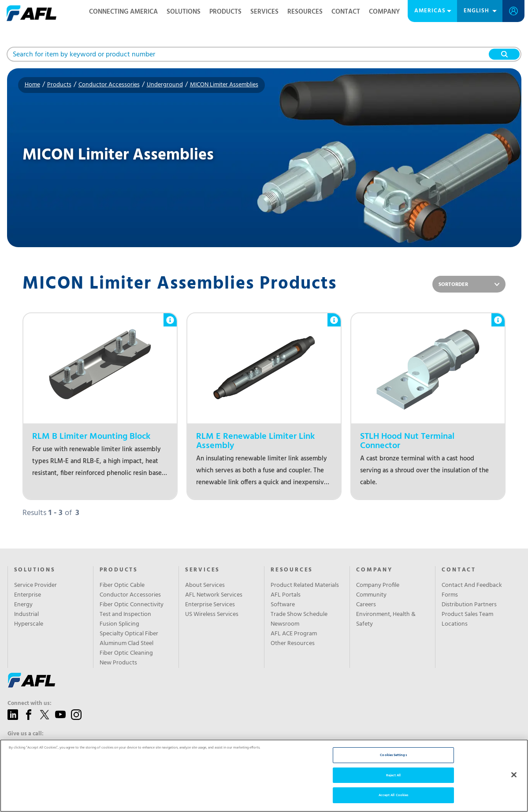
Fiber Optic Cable (122, 586)
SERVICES (203, 570)
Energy (23, 605)
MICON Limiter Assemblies (224, 85)
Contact (346, 12)
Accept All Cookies (393, 795)
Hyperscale (29, 624)
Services (264, 12)
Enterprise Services (210, 605)
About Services (205, 586)
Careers (366, 605)
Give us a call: (26, 734)
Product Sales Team (467, 615)
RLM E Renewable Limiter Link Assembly (255, 441)
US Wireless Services (212, 615)
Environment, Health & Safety (386, 619)
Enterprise (28, 595)
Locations (455, 624)
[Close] (514, 775)
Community (371, 595)
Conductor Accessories (109, 85)
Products (225, 12)
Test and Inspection (125, 615)
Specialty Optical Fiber (129, 634)
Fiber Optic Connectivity (132, 605)
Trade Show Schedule (299, 615)
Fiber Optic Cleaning (126, 653)
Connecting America (123, 12)
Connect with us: (30, 704)
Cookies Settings (393, 755)
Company (384, 12)
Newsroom (285, 624)
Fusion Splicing (119, 624)
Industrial (26, 615)
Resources (305, 12)
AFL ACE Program (294, 634)
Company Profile (378, 586)
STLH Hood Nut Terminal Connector (407, 441)
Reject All (394, 775)
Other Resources (293, 644)
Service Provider (35, 586)
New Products (118, 663)
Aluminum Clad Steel (126, 644)
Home (32, 85)
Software (283, 605)
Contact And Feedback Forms (472, 590)
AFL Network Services (214, 595)
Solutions (184, 12)
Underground (165, 85)
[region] (264, 776)
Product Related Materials (305, 586)
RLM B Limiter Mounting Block (91, 437)
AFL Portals (286, 595)
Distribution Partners (469, 605)
